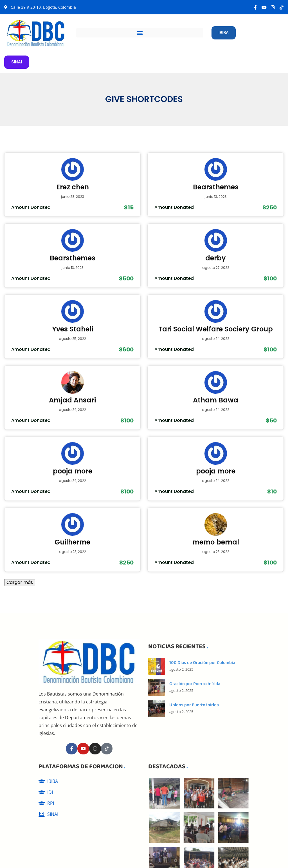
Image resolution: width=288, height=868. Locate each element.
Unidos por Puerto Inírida (194, 705)
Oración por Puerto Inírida (195, 684)
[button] (140, 33)
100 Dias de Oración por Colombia (202, 663)
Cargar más (20, 582)
